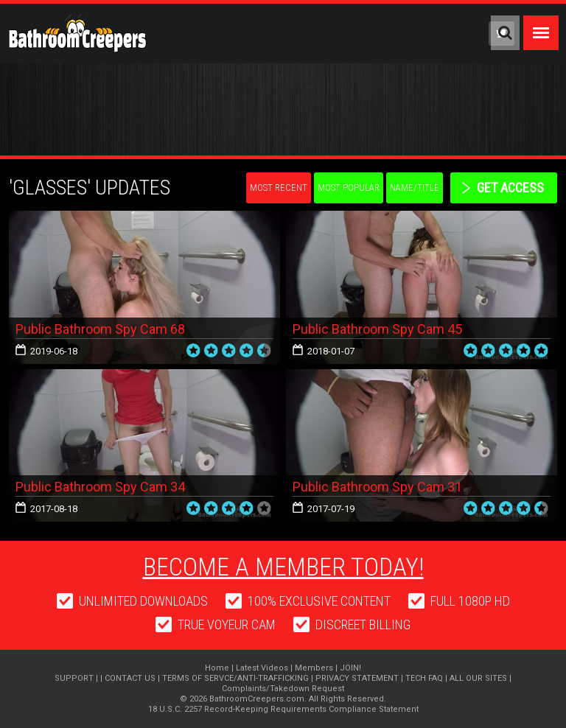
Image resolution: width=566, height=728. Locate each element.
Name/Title (415, 188)
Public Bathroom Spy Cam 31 (377, 487)
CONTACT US (130, 678)
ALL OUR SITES (478, 678)
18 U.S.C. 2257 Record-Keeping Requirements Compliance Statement (283, 709)
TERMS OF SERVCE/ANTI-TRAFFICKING (235, 678)
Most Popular (349, 188)
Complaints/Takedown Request (283, 689)
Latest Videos (262, 668)
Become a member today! (283, 567)
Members (314, 668)
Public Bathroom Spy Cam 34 (100, 487)
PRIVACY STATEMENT (357, 678)
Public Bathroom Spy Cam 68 (100, 329)
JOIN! (350, 668)
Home (217, 668)
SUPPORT (74, 678)
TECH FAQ (424, 678)
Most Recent (279, 188)
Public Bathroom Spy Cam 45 (377, 329)
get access (510, 188)
